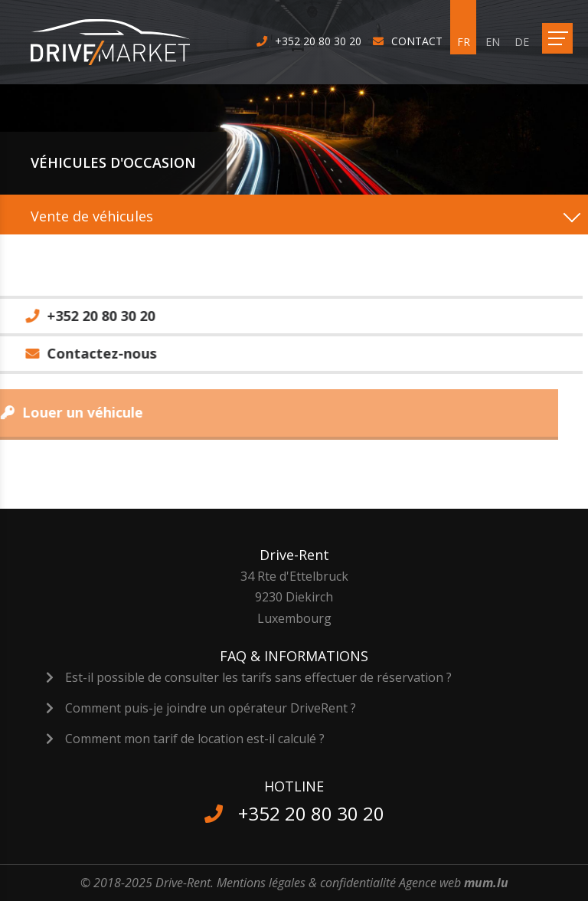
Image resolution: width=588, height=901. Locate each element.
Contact (417, 41)
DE (522, 42)
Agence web (430, 883)
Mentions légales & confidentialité (306, 883)
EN (493, 42)
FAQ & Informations (294, 656)
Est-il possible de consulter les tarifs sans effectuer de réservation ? (258, 677)
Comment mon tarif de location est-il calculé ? (195, 739)
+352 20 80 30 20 (318, 41)
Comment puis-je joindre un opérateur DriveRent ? (211, 708)
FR (464, 42)
